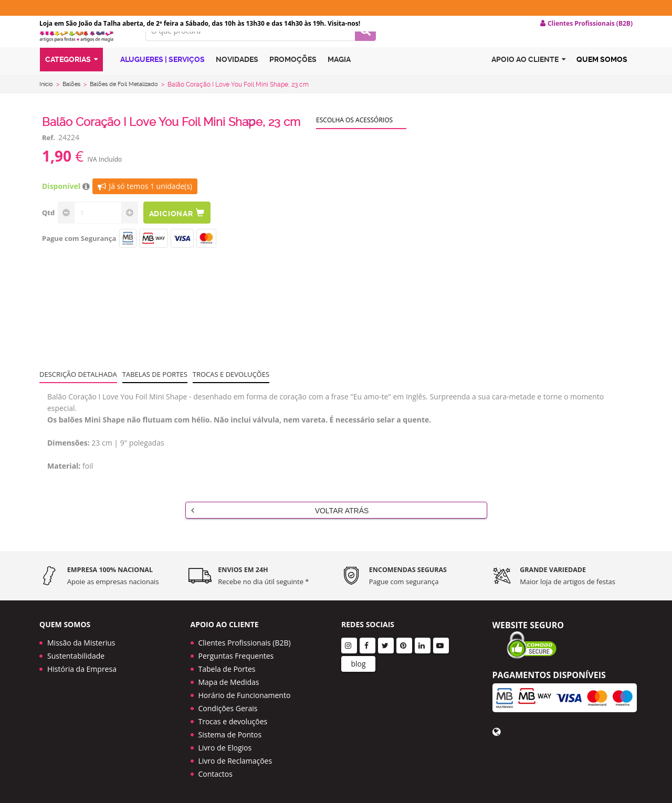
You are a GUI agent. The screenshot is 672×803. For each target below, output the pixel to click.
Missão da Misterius (81, 643)
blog (358, 664)
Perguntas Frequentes (236, 656)
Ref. (49, 154)
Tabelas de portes (155, 391)
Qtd (48, 229)
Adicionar (183, 230)
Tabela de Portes (227, 669)
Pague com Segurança (79, 255)
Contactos (216, 774)
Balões (75, 101)
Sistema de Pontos (230, 735)
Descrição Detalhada (78, 391)
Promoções (293, 80)
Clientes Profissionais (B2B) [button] (586, 24)
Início (47, 101)
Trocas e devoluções (231, 391)
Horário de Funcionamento (245, 695)
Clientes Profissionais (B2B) (245, 643)
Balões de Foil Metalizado (132, 101)
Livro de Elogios (225, 748)
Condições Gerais (228, 708)
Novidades (237, 80)
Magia (339, 80)
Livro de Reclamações (235, 761)
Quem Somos (602, 80)
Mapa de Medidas (229, 682)
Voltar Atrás (280, 527)
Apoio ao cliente (528, 81)
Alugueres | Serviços (157, 80)
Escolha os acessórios (354, 137)
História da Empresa (82, 669)
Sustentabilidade (76, 656)
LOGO (85, 50)
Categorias (71, 81)
